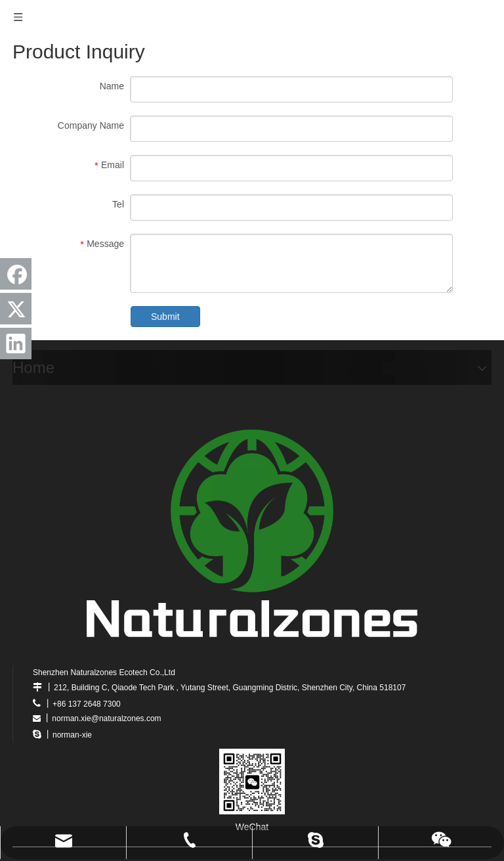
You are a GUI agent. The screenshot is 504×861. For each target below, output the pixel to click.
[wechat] (252, 782)
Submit (165, 317)
